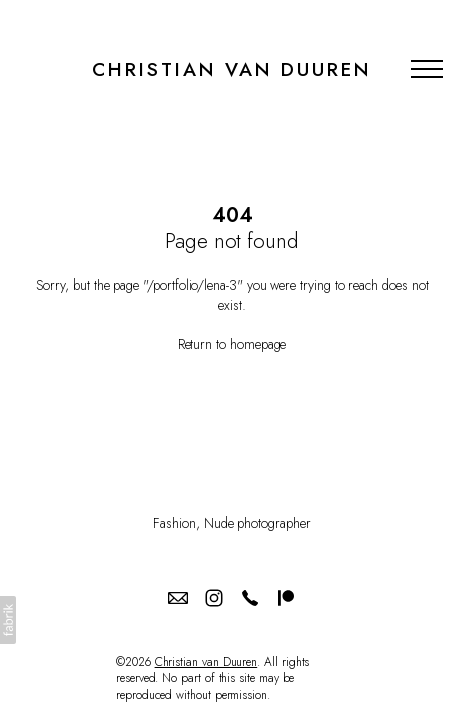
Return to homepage (232, 344)
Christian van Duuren (206, 662)
